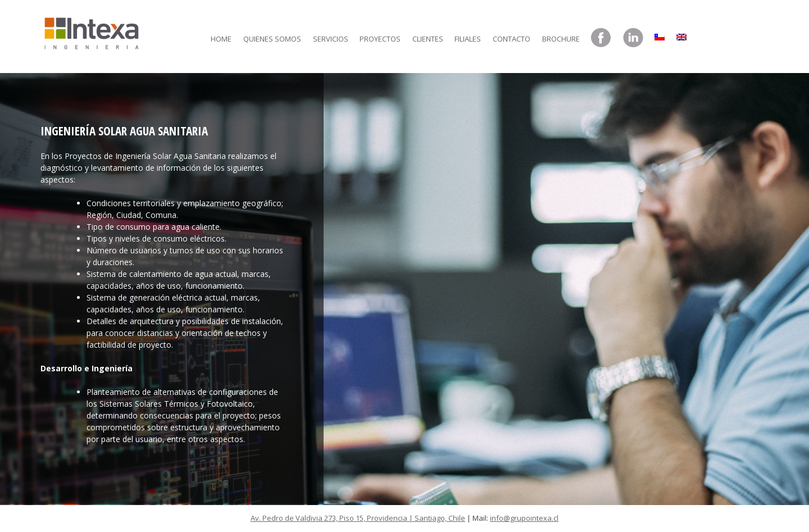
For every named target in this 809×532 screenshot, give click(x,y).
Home (221, 39)
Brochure (561, 39)
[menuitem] (660, 34)
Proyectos (380, 39)
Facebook (601, 38)
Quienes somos (272, 39)
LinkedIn (633, 38)
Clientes (428, 39)
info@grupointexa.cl (524, 518)
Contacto (512, 39)
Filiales (468, 39)
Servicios (331, 39)
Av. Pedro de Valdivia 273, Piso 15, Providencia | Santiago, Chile (358, 518)
